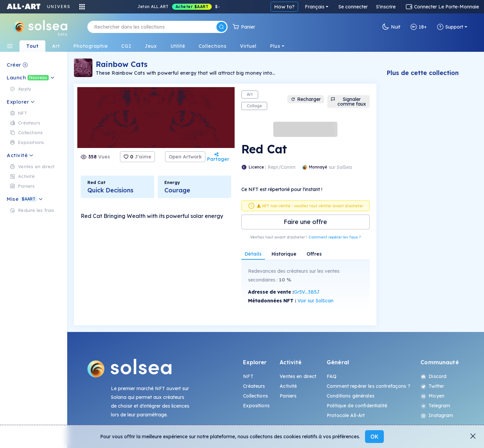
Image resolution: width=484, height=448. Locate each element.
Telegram (435, 406)
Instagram (437, 415)
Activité (288, 386)
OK (374, 437)
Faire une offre (305, 222)
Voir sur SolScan (315, 301)
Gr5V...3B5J (307, 292)
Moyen (432, 396)
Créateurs (254, 386)
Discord (433, 376)
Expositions (256, 406)
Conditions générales (351, 396)
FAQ (332, 376)
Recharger (306, 99)
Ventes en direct (298, 376)
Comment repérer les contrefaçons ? (369, 386)
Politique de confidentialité (357, 406)
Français (315, 7)
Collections (255, 396)
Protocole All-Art (346, 415)
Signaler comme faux (348, 102)
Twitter (432, 386)
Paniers (288, 396)
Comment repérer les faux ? (335, 237)
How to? (284, 7)
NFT (248, 376)
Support (450, 27)
